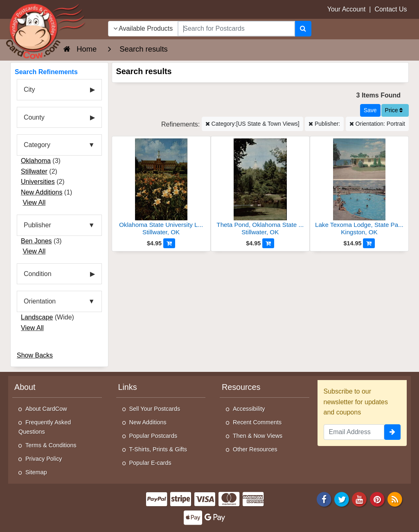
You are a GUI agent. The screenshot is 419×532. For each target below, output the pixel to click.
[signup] (392, 432)
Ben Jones (36, 241)
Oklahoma (36, 161)
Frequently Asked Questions (45, 427)
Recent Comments (257, 422)
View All (34, 203)
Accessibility (249, 409)
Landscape (37, 317)
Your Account (347, 9)
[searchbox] (236, 29)
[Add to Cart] (169, 243)
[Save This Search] (370, 110)
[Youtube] (360, 499)
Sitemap (36, 472)
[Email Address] (354, 432)
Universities (38, 182)
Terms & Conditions (51, 445)
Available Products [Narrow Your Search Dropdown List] (143, 28)
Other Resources (255, 449)
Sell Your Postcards (155, 409)
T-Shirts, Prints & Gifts (158, 449)
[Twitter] (342, 499)
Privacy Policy (44, 459)
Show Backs (35, 355)
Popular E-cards (150, 463)
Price (394, 110)
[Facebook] (324, 499)
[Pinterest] (377, 499)
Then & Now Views (258, 436)
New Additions (42, 192)
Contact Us (391, 9)
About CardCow (46, 409)
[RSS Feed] (395, 499)
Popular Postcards (153, 436)
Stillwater (34, 171)
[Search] (303, 29)
